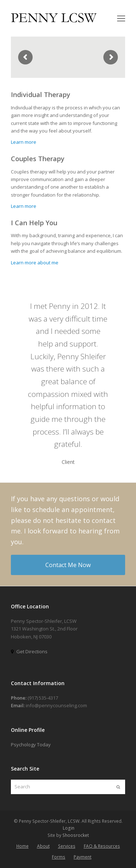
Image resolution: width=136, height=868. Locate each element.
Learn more (24, 142)
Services (67, 846)
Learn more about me (35, 263)
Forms (59, 857)
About (43, 846)
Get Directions (32, 651)
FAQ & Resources (102, 846)
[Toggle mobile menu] (121, 18)
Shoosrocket (76, 835)
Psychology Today (31, 745)
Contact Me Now (68, 565)
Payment (83, 857)
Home (22, 846)
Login (69, 828)
